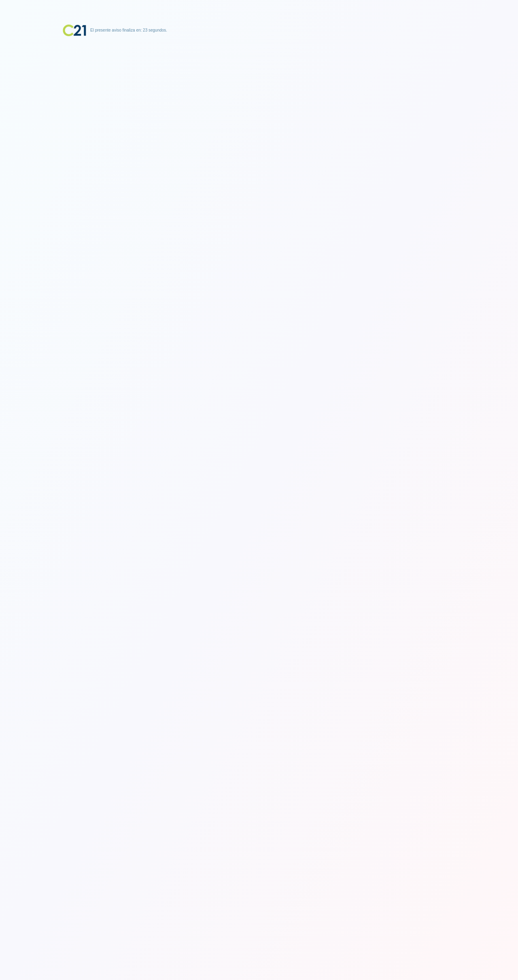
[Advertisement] (259, 87)
